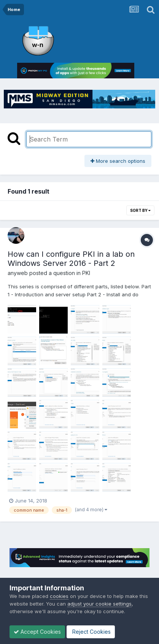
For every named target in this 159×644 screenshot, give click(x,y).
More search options (118, 161)
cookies (59, 596)
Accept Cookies (37, 632)
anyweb (18, 273)
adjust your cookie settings (99, 604)
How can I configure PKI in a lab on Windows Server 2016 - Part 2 (71, 259)
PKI (86, 273)
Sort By (140, 210)
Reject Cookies (91, 632)
